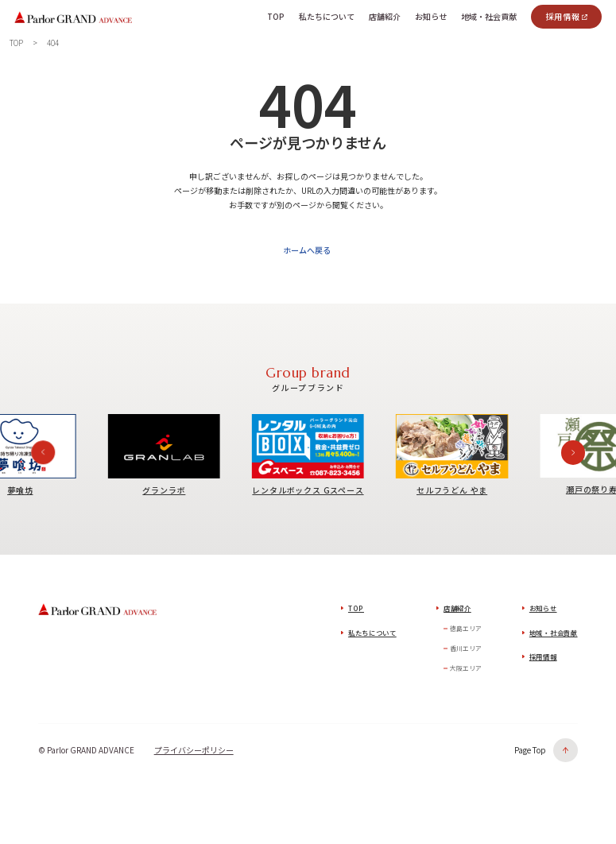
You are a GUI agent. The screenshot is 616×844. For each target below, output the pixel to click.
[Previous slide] (43, 455)
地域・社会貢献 (554, 636)
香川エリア (466, 651)
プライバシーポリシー (194, 753)
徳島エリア (466, 631)
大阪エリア (466, 671)
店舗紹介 (457, 611)
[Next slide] (573, 455)
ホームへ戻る (306, 254)
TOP (356, 611)
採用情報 (562, 16)
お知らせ (543, 611)
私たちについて (372, 636)
